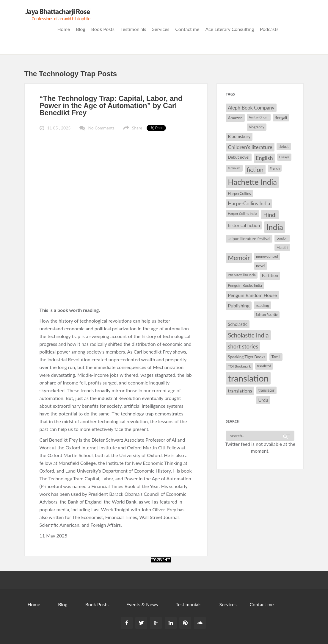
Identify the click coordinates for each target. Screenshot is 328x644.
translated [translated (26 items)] (264, 366)
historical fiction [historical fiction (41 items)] (244, 225)
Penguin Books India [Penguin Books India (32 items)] (245, 285)
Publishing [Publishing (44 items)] (239, 305)
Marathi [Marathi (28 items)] (282, 247)
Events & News (142, 604)
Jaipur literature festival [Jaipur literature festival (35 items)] (249, 239)
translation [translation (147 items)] (248, 378)
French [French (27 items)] (275, 168)
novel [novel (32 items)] (261, 266)
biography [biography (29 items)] (257, 127)
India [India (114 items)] (274, 227)
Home (64, 29)
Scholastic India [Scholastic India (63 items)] (248, 335)
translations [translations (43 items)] (240, 391)
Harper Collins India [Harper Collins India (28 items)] (242, 214)
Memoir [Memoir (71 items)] (239, 258)
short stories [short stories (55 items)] (243, 346)
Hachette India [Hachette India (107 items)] (252, 182)
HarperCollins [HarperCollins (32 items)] (239, 193)
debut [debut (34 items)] (284, 146)
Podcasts (269, 29)
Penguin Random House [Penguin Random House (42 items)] (252, 295)
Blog (80, 29)
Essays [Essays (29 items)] (284, 157)
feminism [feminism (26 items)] (234, 168)
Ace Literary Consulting (230, 29)
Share (137, 128)
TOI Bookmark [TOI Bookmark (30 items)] (239, 366)
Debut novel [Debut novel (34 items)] (238, 157)
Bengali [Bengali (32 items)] (281, 118)
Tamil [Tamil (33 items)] (276, 357)
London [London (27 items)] (282, 238)
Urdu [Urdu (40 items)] (263, 400)
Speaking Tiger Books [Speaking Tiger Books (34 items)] (247, 357)
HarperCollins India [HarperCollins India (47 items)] (249, 203)
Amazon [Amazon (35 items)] (235, 118)
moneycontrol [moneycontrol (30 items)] (267, 256)
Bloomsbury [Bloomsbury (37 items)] (239, 136)
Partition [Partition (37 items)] (270, 275)
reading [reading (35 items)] (262, 305)
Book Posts (103, 29)
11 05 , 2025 (59, 128)
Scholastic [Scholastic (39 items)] (238, 324)
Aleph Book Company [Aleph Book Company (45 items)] (251, 108)
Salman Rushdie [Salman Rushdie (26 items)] (267, 314)
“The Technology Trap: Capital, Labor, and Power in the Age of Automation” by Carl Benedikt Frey (111, 105)
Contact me (187, 29)
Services (161, 29)
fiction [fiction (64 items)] (255, 170)
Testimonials (133, 29)
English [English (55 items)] (264, 158)
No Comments (101, 128)
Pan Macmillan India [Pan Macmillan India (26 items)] (242, 275)
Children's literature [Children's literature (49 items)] (250, 147)
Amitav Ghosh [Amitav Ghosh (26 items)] (259, 117)
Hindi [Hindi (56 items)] (270, 215)
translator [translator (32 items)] (266, 390)
